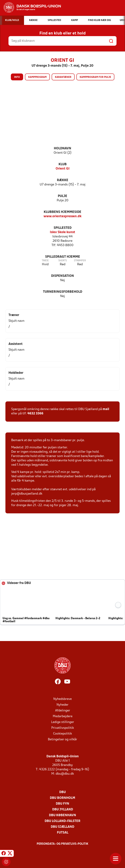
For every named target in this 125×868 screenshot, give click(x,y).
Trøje (45, 261)
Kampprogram (37, 77)
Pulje (62, 196)
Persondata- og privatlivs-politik (62, 844)
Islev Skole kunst (62, 232)
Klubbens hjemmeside (62, 212)
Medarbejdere (63, 716)
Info (17, 77)
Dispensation (62, 276)
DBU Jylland (63, 810)
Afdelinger (63, 711)
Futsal (63, 833)
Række (63, 180)
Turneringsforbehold (63, 292)
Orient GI (63, 169)
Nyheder (62, 705)
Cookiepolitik (62, 734)
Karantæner (63, 77)
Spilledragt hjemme (63, 257)
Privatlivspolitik (63, 728)
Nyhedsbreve (62, 699)
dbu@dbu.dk (65, 774)
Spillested (63, 228)
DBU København (62, 815)
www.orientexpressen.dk (62, 216)
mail (106, 409)
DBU (62, 792)
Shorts (63, 261)
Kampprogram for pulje (95, 77)
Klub (63, 164)
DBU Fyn (62, 804)
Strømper (80, 261)
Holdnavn (62, 149)
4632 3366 (35, 414)
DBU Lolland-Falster (62, 821)
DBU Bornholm (62, 798)
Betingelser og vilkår (62, 740)
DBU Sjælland (62, 827)
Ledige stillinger (63, 722)
